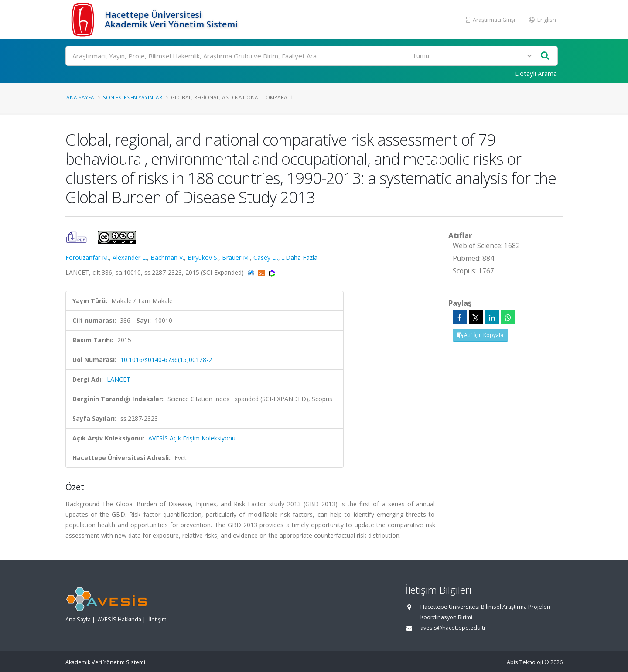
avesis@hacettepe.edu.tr (453, 628)
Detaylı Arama (536, 73)
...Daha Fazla (300, 258)
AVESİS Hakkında (119, 619)
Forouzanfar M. (87, 258)
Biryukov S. (203, 258)
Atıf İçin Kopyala (480, 335)
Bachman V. (167, 258)
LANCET (119, 379)
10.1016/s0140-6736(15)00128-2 (166, 360)
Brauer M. (236, 258)
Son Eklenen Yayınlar (133, 97)
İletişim (157, 619)
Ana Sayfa (80, 97)
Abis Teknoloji (525, 662)
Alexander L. (130, 258)
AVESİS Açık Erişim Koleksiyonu (192, 438)
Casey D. (266, 258)
